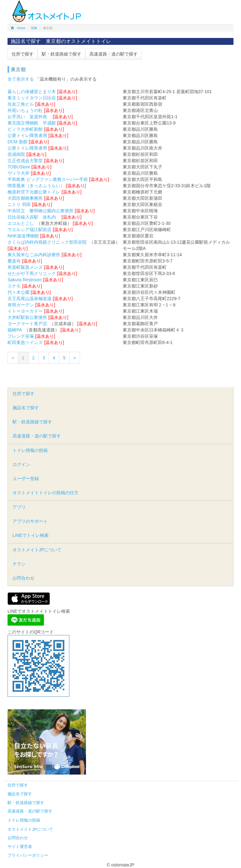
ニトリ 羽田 (19, 204)
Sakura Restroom (25, 280)
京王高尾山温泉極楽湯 (29, 299)
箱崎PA (15, 330)
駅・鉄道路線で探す (32, 422)
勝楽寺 (14, 261)
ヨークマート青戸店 (27, 324)
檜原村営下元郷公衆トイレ (34, 192)
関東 (34, 28)
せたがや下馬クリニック (32, 273)
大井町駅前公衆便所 (27, 317)
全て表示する (21, 79)
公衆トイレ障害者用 (27, 135)
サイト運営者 (20, 847)
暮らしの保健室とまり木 (32, 92)
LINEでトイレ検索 (31, 535)
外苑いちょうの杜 (25, 110)
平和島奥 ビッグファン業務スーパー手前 (48, 179)
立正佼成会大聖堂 (25, 161)
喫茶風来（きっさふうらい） (36, 186)
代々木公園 (19, 292)
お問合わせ (24, 578)
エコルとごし (21, 223)
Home (18, 28)
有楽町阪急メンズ (25, 267)
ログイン (21, 464)
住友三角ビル (21, 104)
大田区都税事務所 (25, 198)
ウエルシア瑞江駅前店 (29, 230)
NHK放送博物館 (23, 236)
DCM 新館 (18, 142)
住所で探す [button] (23, 54)
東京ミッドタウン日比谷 (32, 98)
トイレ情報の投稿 (30, 450)
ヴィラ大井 (19, 173)
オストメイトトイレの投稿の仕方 (46, 493)
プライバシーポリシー (28, 855)
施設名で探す (26, 408)
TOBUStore (19, 167)
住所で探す (24, 394)
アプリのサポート (30, 521)
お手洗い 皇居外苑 (29, 117)
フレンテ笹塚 (21, 336)
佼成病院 (16, 154)
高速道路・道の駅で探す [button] (114, 54)
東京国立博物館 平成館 (32, 123)
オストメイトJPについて (37, 550)
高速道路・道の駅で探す (37, 436)
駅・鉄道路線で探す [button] (62, 54)
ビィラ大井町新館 (25, 129)
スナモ (14, 286)
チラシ (19, 564)
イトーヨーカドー (25, 311)
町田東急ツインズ (25, 342)
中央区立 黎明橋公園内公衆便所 (40, 211)
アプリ (19, 507)
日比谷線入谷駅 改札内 (34, 217)
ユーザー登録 (26, 479)
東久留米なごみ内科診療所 (34, 255)
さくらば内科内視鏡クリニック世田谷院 (47, 242)
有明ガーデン (21, 305)
